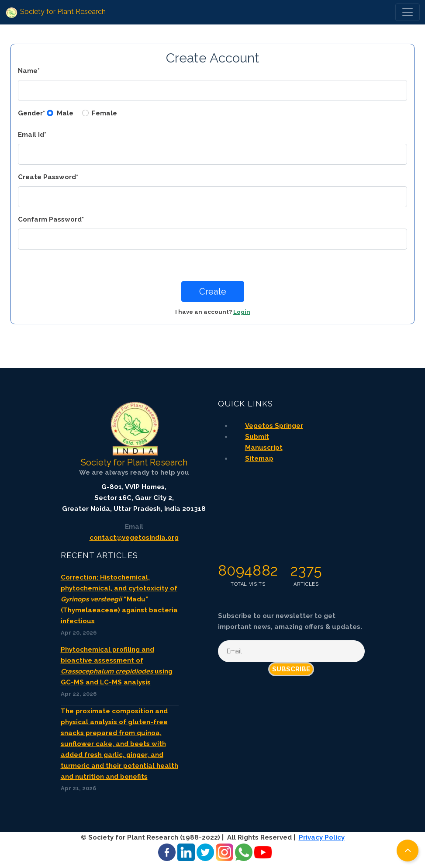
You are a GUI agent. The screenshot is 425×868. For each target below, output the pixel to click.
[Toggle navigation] (408, 12)
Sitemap (259, 458)
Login (242, 312)
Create (213, 292)
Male (65, 113)
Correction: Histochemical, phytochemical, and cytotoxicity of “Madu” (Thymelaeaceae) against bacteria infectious (119, 599)
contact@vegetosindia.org (134, 538)
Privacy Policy (322, 837)
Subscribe (291, 669)
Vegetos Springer (274, 426)
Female (104, 113)
